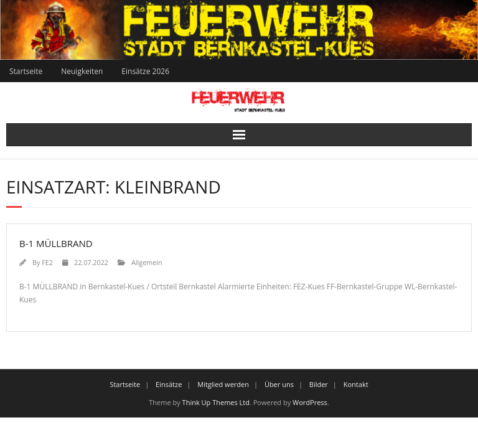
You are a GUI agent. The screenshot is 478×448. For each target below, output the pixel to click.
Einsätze (169, 384)
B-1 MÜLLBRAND (56, 243)
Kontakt (356, 384)
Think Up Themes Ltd (216, 402)
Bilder (319, 384)
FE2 (47, 262)
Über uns (279, 384)
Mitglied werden (223, 384)
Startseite (26, 71)
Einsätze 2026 (145, 71)
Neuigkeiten (82, 71)
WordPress (310, 402)
